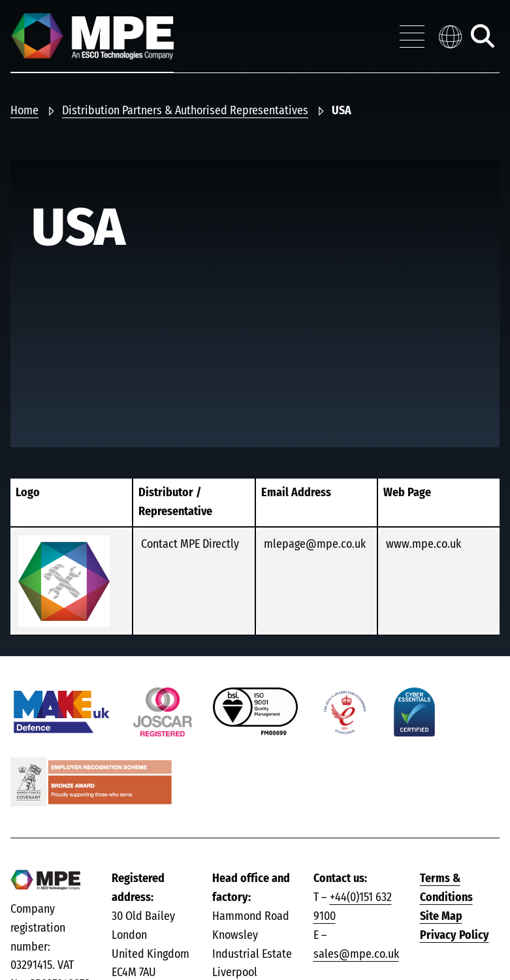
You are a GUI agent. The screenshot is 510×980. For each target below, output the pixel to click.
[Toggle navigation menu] (412, 37)
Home (24, 111)
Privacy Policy (454, 936)
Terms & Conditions (446, 888)
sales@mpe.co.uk (356, 955)
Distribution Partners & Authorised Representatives (185, 111)
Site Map (441, 917)
